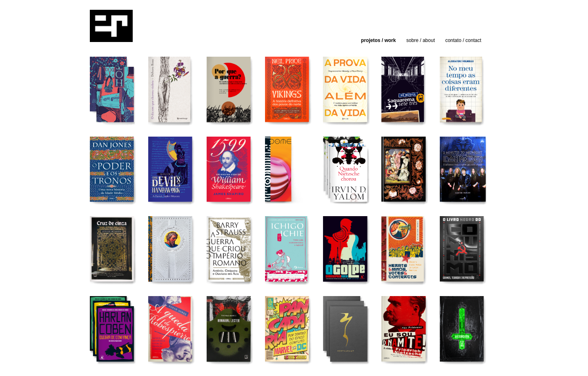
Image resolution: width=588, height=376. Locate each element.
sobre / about (421, 40)
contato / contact (463, 40)
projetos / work (378, 40)
